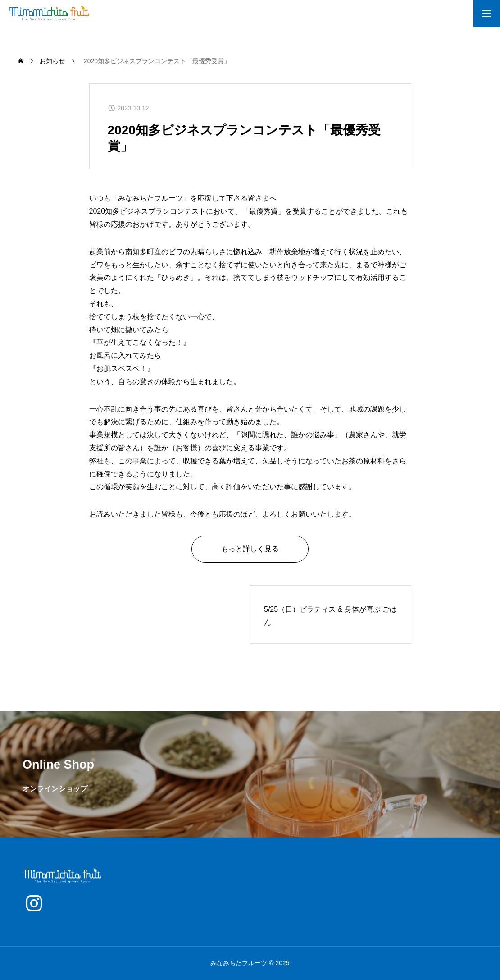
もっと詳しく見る (250, 549)
